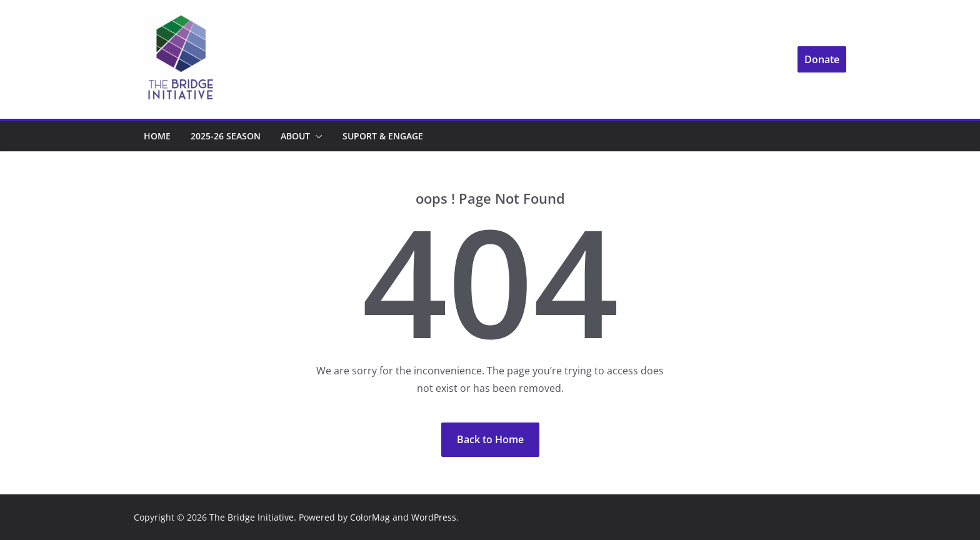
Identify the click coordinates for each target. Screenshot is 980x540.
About (295, 136)
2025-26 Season (226, 136)
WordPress (434, 517)
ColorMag (370, 517)
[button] (316, 136)
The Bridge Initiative (252, 517)
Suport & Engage (383, 136)
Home (157, 136)
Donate (822, 59)
